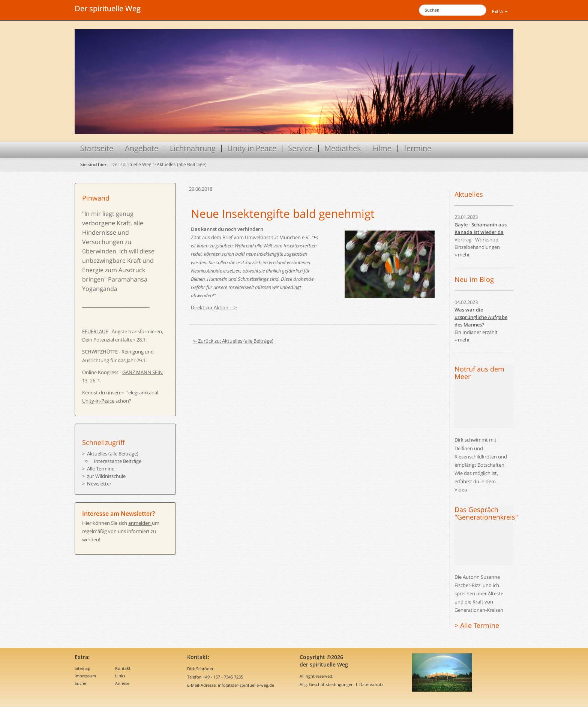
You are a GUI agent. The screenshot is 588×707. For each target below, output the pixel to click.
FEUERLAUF (95, 331)
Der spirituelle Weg (108, 8)
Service (300, 148)
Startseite (97, 148)
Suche (80, 683)
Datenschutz (371, 684)
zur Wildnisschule (106, 476)
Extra (500, 11)
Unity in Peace (252, 148)
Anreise (122, 683)
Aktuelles (469, 194)
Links (120, 676)
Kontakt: (198, 657)
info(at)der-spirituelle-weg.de (246, 685)
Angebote (142, 148)
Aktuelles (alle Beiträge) (182, 164)
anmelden (140, 523)
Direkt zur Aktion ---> (214, 307)
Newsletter (99, 484)
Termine (417, 148)
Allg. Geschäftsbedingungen (327, 684)
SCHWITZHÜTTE (100, 352)
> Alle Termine (477, 625)
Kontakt (123, 668)
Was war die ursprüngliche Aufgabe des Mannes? (481, 317)
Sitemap (82, 668)
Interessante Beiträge (118, 461)
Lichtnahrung (193, 148)
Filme (382, 148)
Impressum (85, 676)
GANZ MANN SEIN (142, 372)
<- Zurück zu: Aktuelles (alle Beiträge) (233, 341)
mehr (464, 255)
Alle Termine (101, 469)
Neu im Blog (474, 279)
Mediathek (343, 148)
